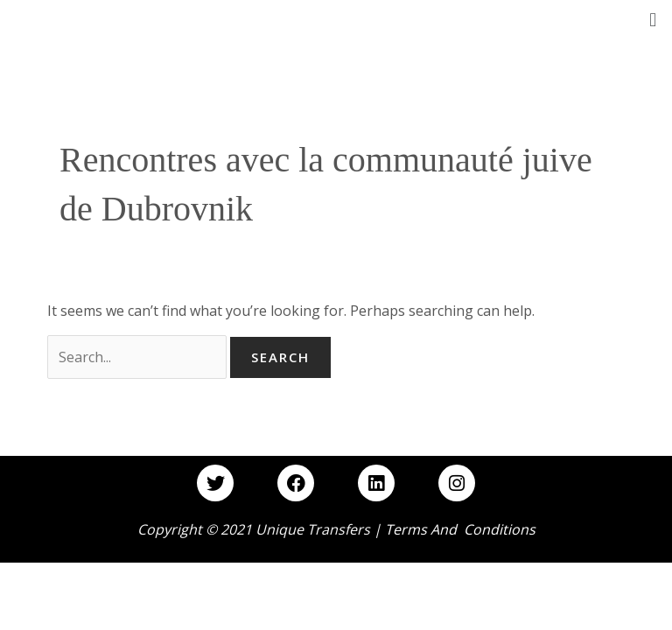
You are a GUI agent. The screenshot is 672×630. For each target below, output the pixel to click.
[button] (653, 19)
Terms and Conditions (460, 529)
